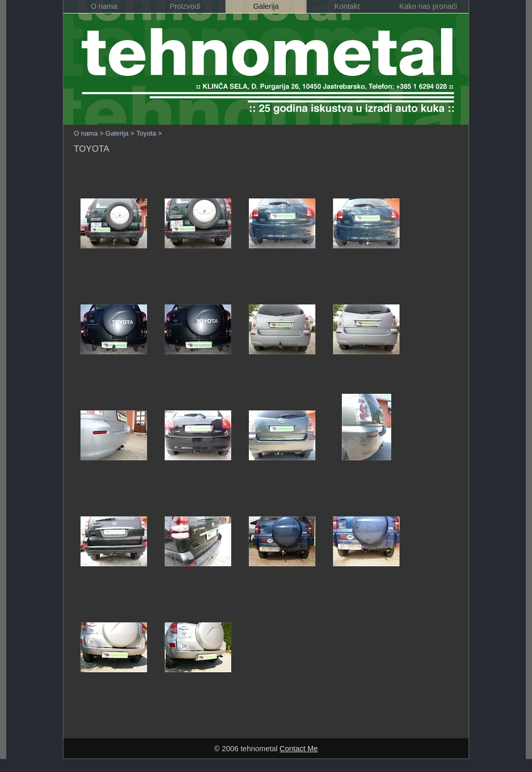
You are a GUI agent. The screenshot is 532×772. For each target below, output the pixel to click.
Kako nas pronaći (428, 6)
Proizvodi (185, 6)
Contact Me (299, 749)
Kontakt (347, 6)
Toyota (146, 133)
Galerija (266, 6)
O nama (104, 6)
